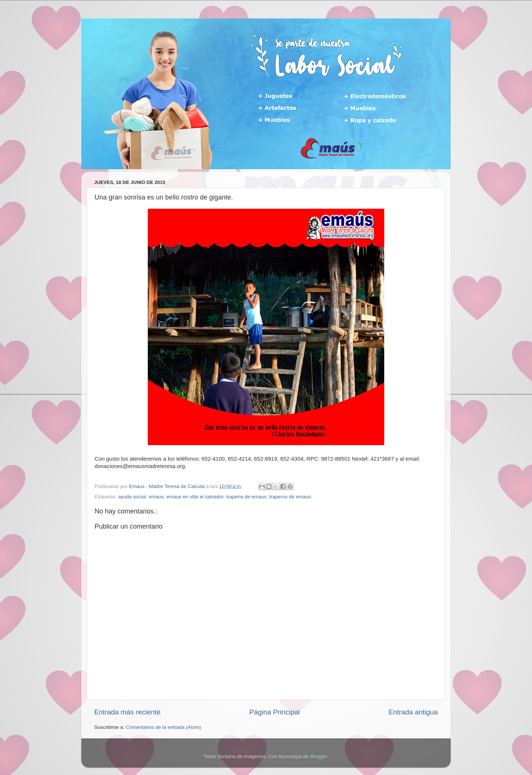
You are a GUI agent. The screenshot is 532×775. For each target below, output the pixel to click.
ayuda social (132, 497)
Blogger (318, 756)
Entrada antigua (413, 712)
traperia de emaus (247, 497)
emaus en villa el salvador (195, 497)
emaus (156, 497)
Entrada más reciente (127, 712)
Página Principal (275, 712)
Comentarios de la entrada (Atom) (163, 727)
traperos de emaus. (291, 497)
